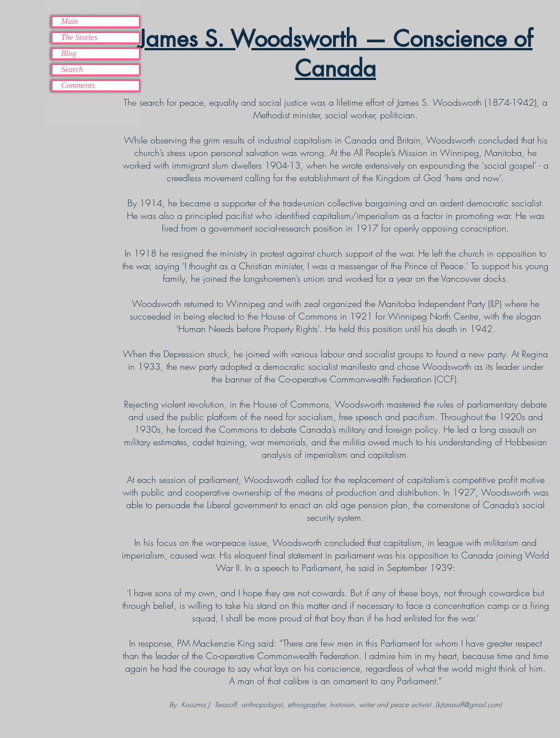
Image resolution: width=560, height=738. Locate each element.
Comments (78, 85)
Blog (69, 53)
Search (72, 69)
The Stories (79, 37)
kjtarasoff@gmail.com (469, 705)
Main (70, 21)
